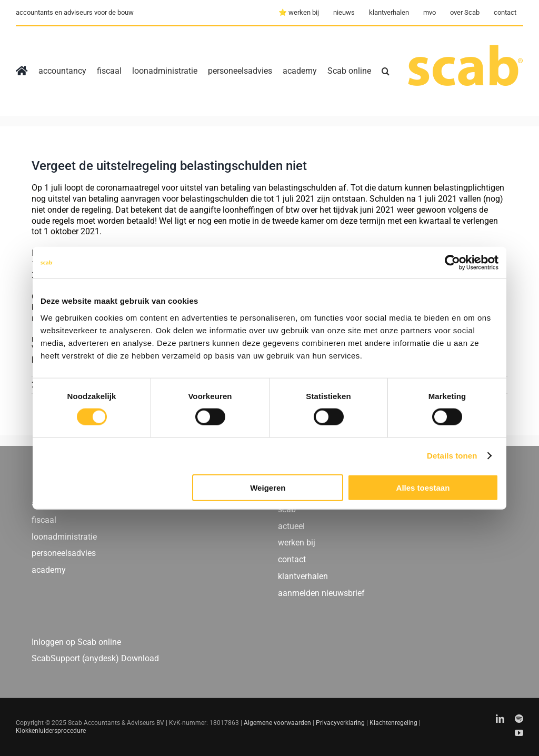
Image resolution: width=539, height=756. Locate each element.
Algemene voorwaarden (277, 723)
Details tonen (452, 456)
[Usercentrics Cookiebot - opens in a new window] (452, 263)
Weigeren (268, 487)
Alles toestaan (423, 487)
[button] (386, 71)
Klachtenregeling (393, 723)
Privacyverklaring (340, 723)
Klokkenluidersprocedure (51, 731)
